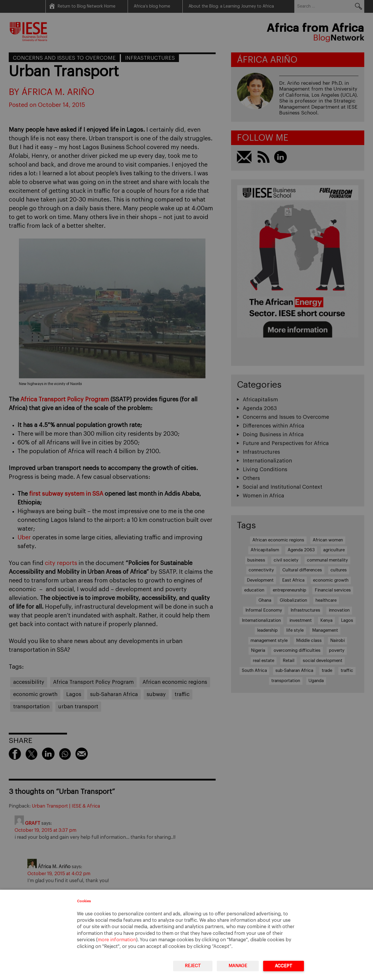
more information (117, 940)
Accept (284, 966)
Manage (238, 966)
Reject (193, 966)
